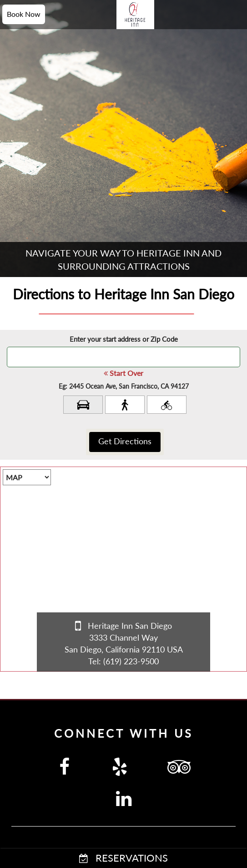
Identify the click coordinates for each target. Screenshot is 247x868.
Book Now (24, 14)
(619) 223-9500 (131, 661)
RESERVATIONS (123, 858)
